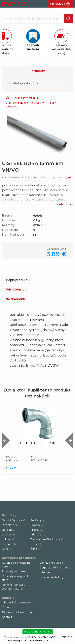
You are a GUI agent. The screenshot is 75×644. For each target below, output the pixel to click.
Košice (8, 535)
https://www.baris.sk (40, 641)
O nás (6, 607)
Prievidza (38, 535)
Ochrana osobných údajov (19, 612)
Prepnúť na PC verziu (38, 631)
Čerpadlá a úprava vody (55, 568)
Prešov (37, 530)
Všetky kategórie (24, 83)
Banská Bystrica (14, 520)
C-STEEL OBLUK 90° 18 (38, 443)
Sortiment (37, 71)
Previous (6, 440)
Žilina (36, 549)
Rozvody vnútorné (27, 98)
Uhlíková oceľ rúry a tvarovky (25, 103)
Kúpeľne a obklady (52, 577)
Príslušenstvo (16, 289)
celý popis (65, 204)
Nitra (7, 549)
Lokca (8, 539)
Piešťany (38, 520)
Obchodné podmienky (17, 603)
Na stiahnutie (16, 299)
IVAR (68, 177)
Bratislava (10, 525)
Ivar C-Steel (13, 107)
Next (69, 440)
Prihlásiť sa (58, 4)
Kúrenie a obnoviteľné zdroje (16, 565)
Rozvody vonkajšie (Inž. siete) (17, 578)
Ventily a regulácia (51, 563)
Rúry (53, 103)
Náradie (45, 572)
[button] (68, 18)
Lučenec (10, 544)
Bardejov (10, 530)
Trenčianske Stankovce (47, 539)
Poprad (37, 525)
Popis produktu (18, 280)
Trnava (36, 544)
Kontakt (7, 617)
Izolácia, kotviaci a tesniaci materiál (14, 587)
